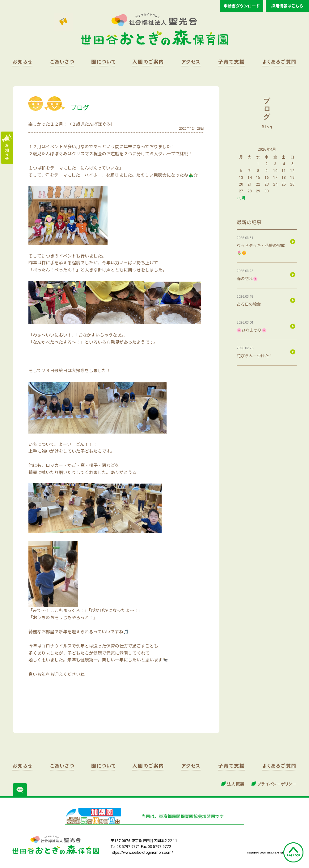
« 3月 (241, 198)
